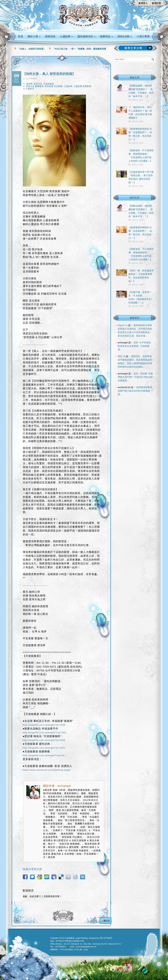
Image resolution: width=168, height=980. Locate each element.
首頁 (20, 36)
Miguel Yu (123, 325)
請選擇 (136, 48)
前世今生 (38, 84)
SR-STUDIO (106, 938)
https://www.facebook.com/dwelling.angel (47, 770)
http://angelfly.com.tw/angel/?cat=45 (44, 755)
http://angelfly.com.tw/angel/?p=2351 (44, 748)
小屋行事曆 (143, 36)
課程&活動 (125, 36)
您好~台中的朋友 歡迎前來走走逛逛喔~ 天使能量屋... (134, 346)
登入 (41, 896)
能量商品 (106, 36)
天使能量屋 (49, 84)
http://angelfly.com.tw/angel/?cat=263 (44, 732)
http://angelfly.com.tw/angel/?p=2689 (44, 725)
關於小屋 (34, 36)
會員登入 (143, 3)
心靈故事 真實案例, (83, 86)
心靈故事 (66, 36)
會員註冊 (156, 3)
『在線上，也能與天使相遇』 (32, 49)
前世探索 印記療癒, (54, 86)
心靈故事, (69, 86)
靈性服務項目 (86, 36)
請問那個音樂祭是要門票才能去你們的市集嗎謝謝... (135, 391)
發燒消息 (50, 36)
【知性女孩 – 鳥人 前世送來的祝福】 (49, 74)
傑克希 (29, 84)
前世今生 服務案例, (35, 86)
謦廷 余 (121, 356)
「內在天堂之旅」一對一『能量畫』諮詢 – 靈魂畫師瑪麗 (79, 49)
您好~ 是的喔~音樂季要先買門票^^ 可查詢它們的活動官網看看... (135, 377)
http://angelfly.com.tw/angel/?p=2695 (44, 740)
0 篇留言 (30, 89)
